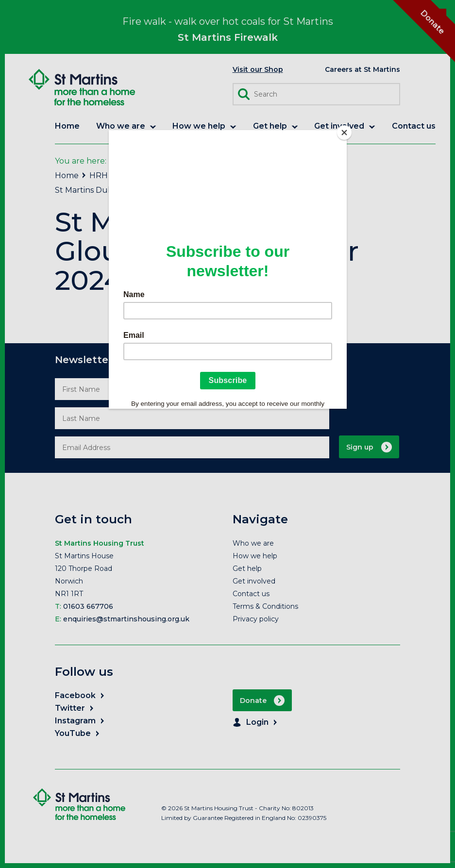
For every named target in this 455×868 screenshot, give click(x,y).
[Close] (344, 133)
